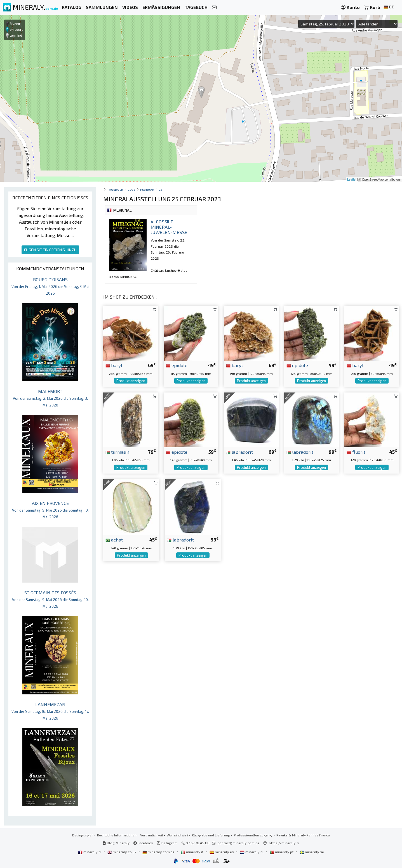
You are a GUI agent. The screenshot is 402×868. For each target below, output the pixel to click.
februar (147, 189)
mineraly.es (222, 852)
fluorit (356, 452)
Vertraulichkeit (152, 835)
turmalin (117, 452)
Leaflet (352, 179)
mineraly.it (192, 852)
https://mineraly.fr (284, 843)
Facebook (143, 843)
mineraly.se (312, 852)
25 (161, 189)
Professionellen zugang (253, 835)
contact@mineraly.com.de (238, 843)
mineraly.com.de (159, 852)
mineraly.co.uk (122, 852)
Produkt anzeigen (131, 381)
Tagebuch (115, 189)
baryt (114, 365)
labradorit (239, 452)
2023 (132, 189)
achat (114, 540)
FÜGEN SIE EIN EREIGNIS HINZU (50, 250)
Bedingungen (83, 835)
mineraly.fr (90, 852)
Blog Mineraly (116, 843)
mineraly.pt (282, 852)
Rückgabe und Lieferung (211, 835)
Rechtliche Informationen (117, 835)
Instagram (167, 843)
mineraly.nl (252, 852)
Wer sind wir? (178, 835)
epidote (177, 365)
